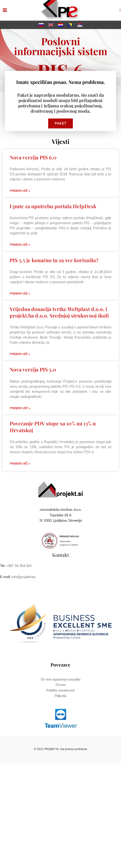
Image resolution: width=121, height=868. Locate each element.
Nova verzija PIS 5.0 (33, 369)
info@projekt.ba (23, 577)
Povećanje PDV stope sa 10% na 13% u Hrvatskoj (53, 427)
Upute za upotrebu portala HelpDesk (53, 206)
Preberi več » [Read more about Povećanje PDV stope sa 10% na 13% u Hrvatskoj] (20, 464)
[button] (120, 10)
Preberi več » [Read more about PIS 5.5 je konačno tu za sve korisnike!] (20, 293)
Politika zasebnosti (60, 690)
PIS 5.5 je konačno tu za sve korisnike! (54, 260)
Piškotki (61, 696)
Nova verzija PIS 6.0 (33, 157)
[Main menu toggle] (5, 10)
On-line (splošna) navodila (60, 679)
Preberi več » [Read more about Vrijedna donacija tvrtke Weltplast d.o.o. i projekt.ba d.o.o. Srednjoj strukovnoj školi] (20, 354)
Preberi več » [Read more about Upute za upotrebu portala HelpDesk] (20, 245)
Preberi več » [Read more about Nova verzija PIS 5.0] (20, 408)
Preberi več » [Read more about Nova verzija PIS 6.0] (20, 191)
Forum (61, 685)
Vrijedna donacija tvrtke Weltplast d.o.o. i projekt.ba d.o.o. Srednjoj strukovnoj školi (59, 312)
